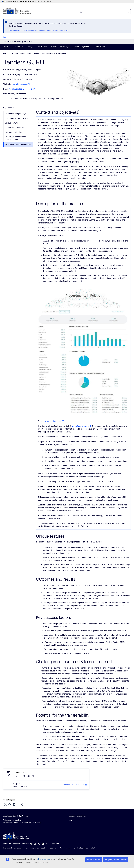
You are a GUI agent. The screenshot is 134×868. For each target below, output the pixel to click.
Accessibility (91, 848)
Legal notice (78, 848)
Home (6, 47)
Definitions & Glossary (60, 47)
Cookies (53, 848)
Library (30, 47)
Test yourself (100, 47)
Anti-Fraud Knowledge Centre (21, 53)
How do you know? (43, 1)
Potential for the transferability (18, 144)
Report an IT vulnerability (13, 848)
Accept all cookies (94, 860)
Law (5, 37)
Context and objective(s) (16, 114)
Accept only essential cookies (116, 860)
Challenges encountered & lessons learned (16, 138)
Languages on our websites (36, 848)
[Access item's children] (34, 47)
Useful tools (43, 47)
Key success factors (14, 132)
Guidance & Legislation (80, 47)
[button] (68, 785)
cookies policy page (43, 859)
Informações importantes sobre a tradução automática (48, 30)
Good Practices (48, 53)
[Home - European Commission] (20, 10)
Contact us (55, 844)
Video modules (18, 47)
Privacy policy (65, 848)
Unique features (12, 123)
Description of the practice (16, 118)
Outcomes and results (14, 127)
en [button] (83, 12)
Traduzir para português (18, 30)
